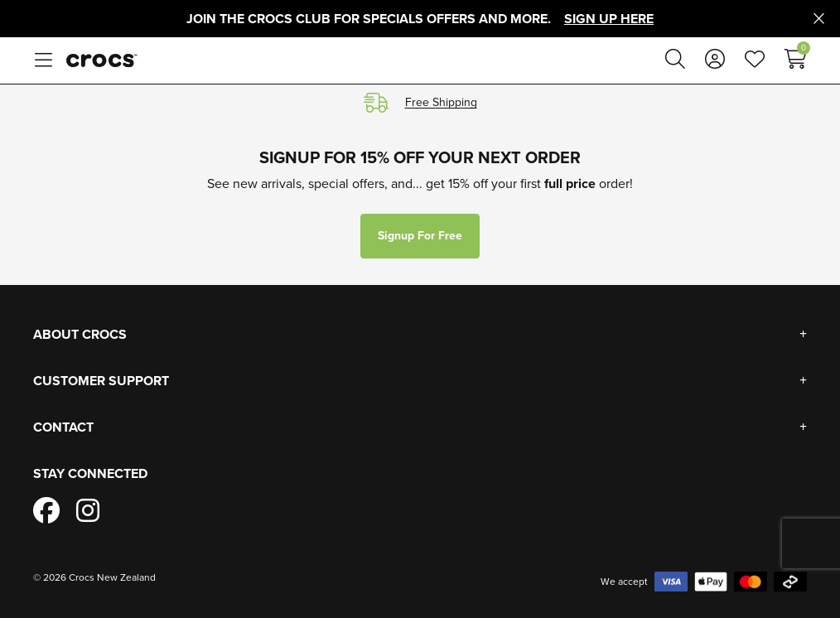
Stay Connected (90, 473)
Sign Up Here (609, 19)
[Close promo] (819, 19)
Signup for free (420, 236)
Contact (63, 427)
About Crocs (80, 334)
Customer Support (101, 381)
